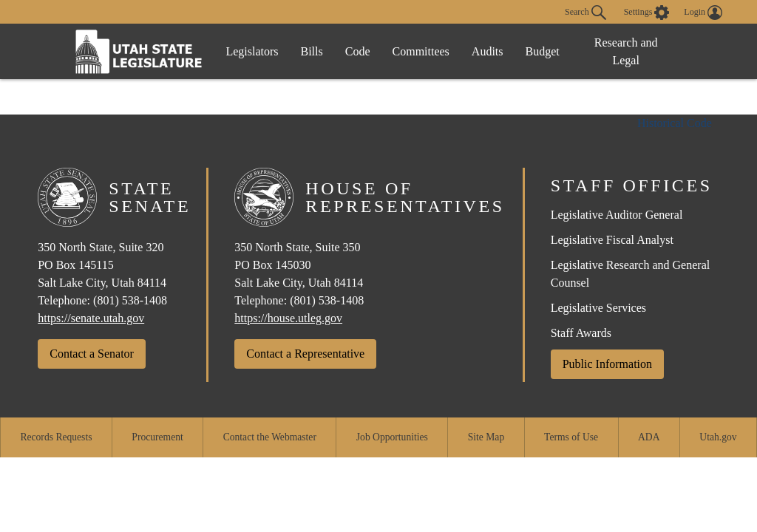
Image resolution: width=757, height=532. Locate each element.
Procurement (157, 437)
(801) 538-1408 (130, 300)
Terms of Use (571, 437)
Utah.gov (718, 437)
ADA (649, 437)
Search (585, 13)
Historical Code (675, 123)
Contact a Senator (92, 354)
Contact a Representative (305, 354)
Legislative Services (598, 308)
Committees (421, 51)
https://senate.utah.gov (91, 318)
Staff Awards (581, 333)
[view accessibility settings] (647, 13)
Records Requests (56, 437)
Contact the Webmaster (270, 437)
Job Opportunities (392, 437)
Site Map (486, 437)
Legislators (252, 51)
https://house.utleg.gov (288, 318)
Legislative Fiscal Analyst (612, 240)
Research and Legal (626, 51)
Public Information (607, 364)
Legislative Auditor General (617, 215)
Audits (488, 51)
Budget (543, 51)
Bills (312, 51)
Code (358, 51)
